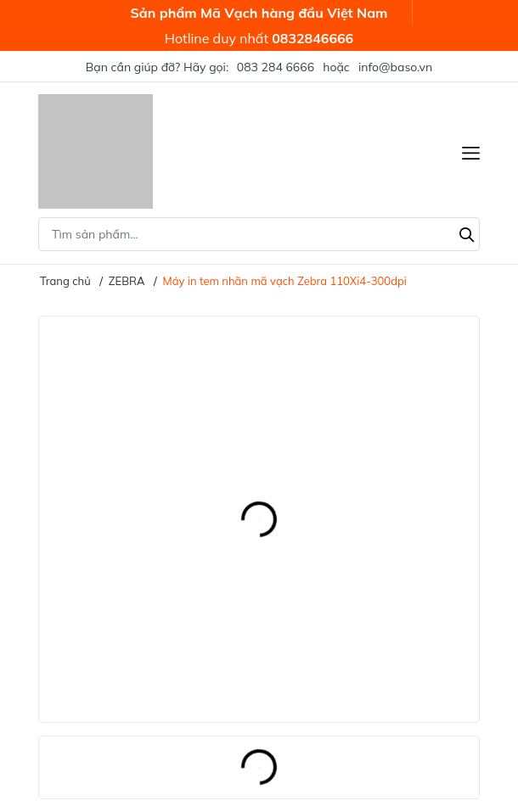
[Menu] (471, 151)
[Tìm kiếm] (467, 232)
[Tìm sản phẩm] (259, 234)
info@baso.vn (395, 67)
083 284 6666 (276, 67)
